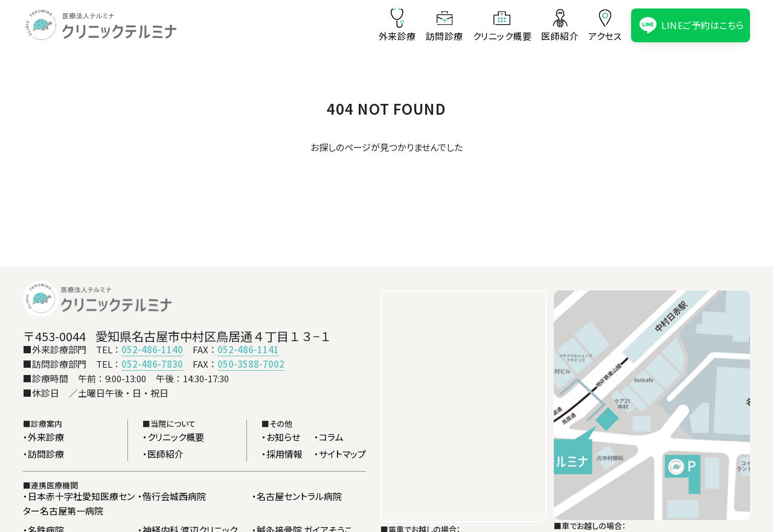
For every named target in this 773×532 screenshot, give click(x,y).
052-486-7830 (152, 364)
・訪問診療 (43, 454)
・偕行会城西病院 (172, 496)
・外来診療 (43, 437)
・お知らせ (281, 437)
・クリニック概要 (173, 437)
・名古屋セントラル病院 (297, 496)
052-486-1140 (152, 349)
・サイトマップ (340, 454)
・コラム (329, 437)
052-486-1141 (248, 349)
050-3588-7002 (251, 364)
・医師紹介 (163, 454)
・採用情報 (282, 454)
